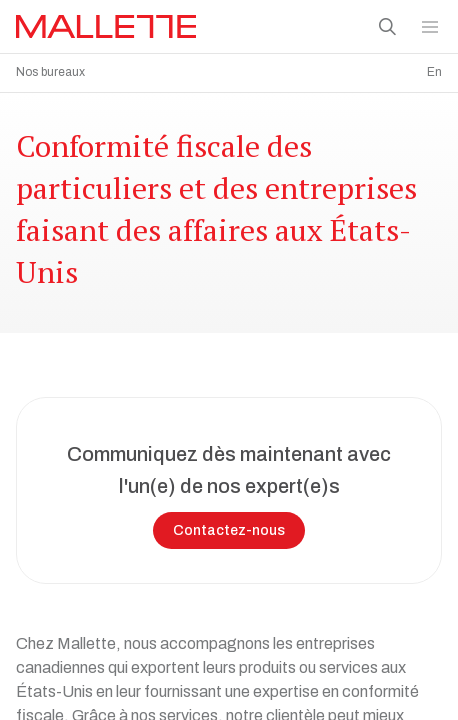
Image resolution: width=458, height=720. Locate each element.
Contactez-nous (229, 525)
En (434, 72)
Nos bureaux (50, 72)
